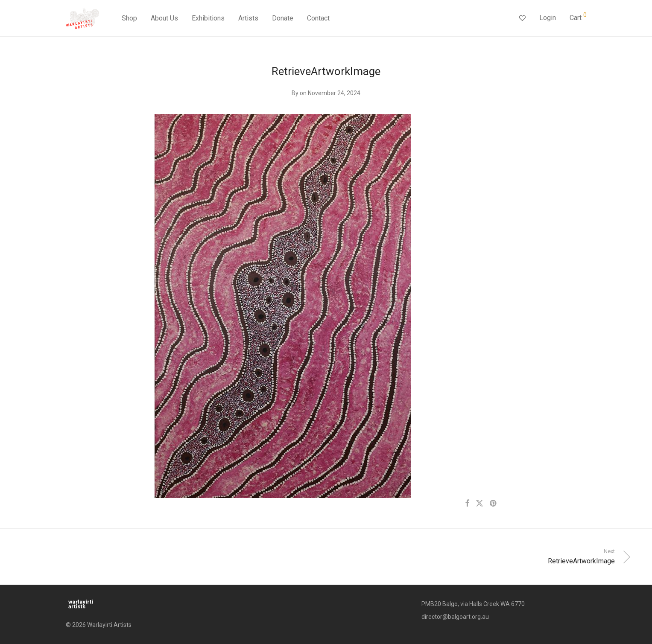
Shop (129, 18)
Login (548, 18)
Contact (318, 18)
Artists (248, 18)
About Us (164, 18)
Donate (283, 18)
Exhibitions (208, 18)
